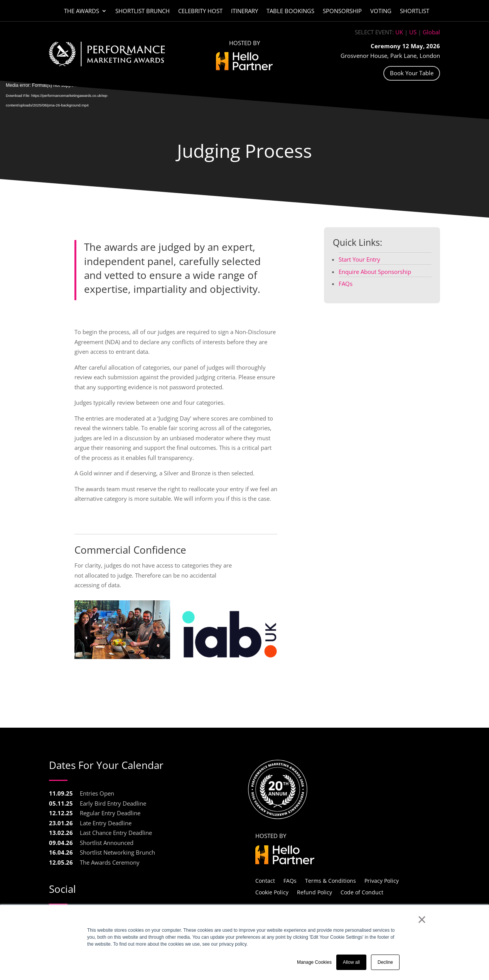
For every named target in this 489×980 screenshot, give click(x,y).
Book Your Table (412, 73)
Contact (265, 880)
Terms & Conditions (330, 880)
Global (431, 32)
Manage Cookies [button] (314, 962)
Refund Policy (314, 892)
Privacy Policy (382, 880)
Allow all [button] (351, 962)
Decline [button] (385, 962)
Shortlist (415, 11)
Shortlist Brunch (142, 11)
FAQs (346, 284)
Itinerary (244, 11)
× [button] (422, 919)
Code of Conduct (362, 892)
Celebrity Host (200, 11)
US (413, 32)
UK (399, 32)
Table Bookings (290, 11)
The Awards (82, 11)
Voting (381, 11)
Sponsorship (342, 11)
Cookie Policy (272, 892)
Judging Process (244, 151)
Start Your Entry (359, 259)
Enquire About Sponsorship (375, 272)
